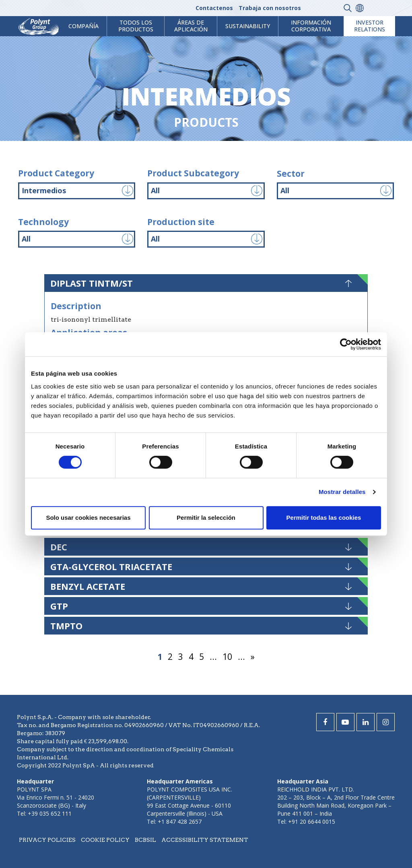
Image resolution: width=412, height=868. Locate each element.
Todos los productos (136, 26)
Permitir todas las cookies (324, 518)
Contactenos (214, 8)
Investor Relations (370, 26)
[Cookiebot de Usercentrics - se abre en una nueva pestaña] (346, 344)
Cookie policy (105, 840)
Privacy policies (47, 840)
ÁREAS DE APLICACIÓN (191, 26)
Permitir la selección (206, 518)
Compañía (83, 26)
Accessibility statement (205, 840)
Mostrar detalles (342, 492)
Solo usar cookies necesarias (88, 518)
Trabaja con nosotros (270, 8)
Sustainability (248, 26)
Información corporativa (311, 26)
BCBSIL (145, 840)
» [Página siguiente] (253, 657)
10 (227, 657)
